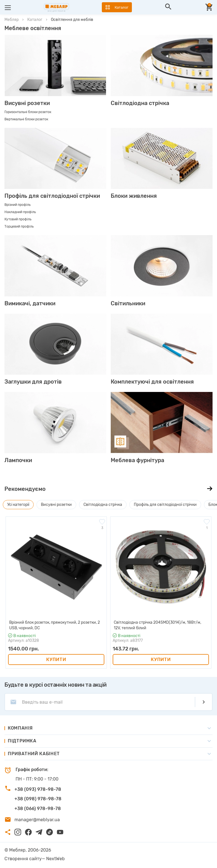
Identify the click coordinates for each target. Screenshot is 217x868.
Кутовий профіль (18, 219)
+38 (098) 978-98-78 (38, 799)
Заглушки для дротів (33, 382)
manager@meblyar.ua (37, 820)
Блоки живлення (134, 196)
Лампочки (18, 460)
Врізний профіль (18, 205)
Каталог (35, 20)
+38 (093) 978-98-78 (38, 789)
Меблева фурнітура (137, 460)
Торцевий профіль (19, 226)
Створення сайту (23, 859)
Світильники (128, 303)
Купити (56, 659)
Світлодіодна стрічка (140, 103)
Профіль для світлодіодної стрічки (52, 196)
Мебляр (12, 20)
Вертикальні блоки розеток (26, 119)
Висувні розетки (27, 103)
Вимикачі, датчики (30, 303)
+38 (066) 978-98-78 (38, 809)
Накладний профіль (20, 212)
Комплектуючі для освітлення (152, 382)
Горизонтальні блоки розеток (28, 112)
